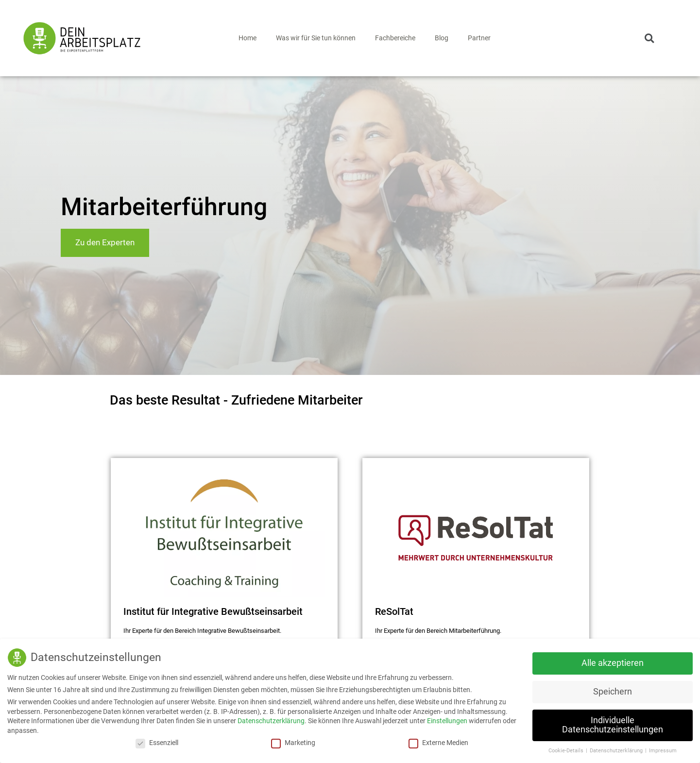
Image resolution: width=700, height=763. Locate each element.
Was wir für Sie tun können (316, 38)
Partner (479, 38)
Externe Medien (438, 742)
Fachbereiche (395, 38)
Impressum (663, 750)
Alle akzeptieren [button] (613, 662)
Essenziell (157, 742)
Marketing (293, 742)
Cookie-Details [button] (567, 750)
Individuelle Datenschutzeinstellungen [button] (613, 725)
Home (248, 38)
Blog (442, 38)
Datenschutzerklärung (271, 720)
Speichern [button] (613, 691)
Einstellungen (447, 720)
